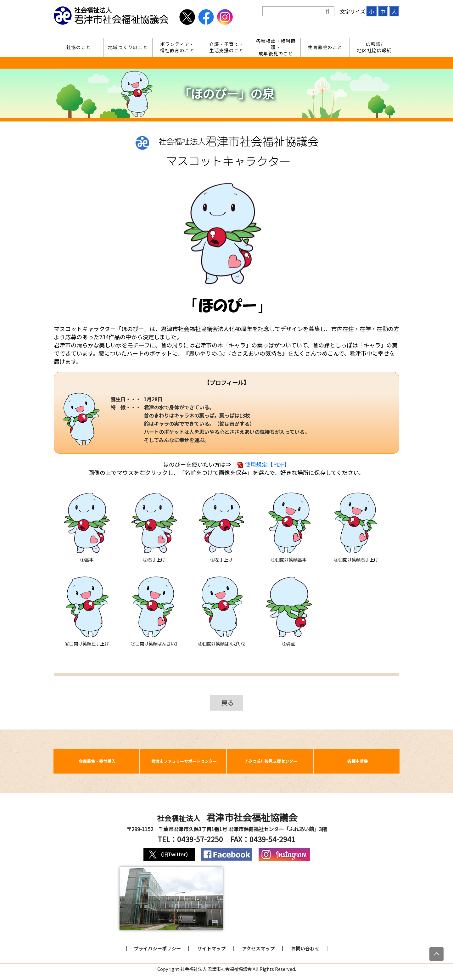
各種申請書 (358, 761)
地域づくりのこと (128, 47)
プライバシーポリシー (157, 948)
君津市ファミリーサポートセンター (184, 761)
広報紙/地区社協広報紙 (374, 47)
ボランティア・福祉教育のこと (177, 47)
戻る (227, 703)
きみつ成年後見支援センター (271, 761)
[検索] (294, 11)
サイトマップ (211, 948)
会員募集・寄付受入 (97, 761)
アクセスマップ (258, 948)
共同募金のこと (325, 47)
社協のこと (79, 47)
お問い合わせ (305, 948)
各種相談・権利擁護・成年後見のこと (276, 47)
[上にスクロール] (436, 954)
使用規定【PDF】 (263, 464)
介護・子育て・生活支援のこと (226, 47)
